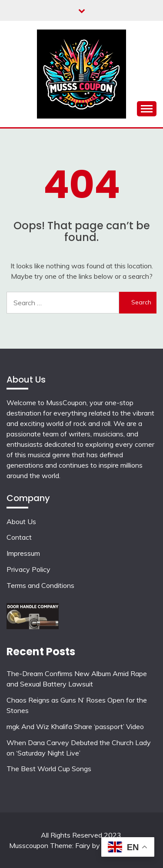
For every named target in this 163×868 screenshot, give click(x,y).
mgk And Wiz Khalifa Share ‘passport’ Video (75, 726)
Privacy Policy (28, 569)
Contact (19, 537)
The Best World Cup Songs (49, 769)
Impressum (23, 553)
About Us (21, 521)
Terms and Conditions (40, 585)
